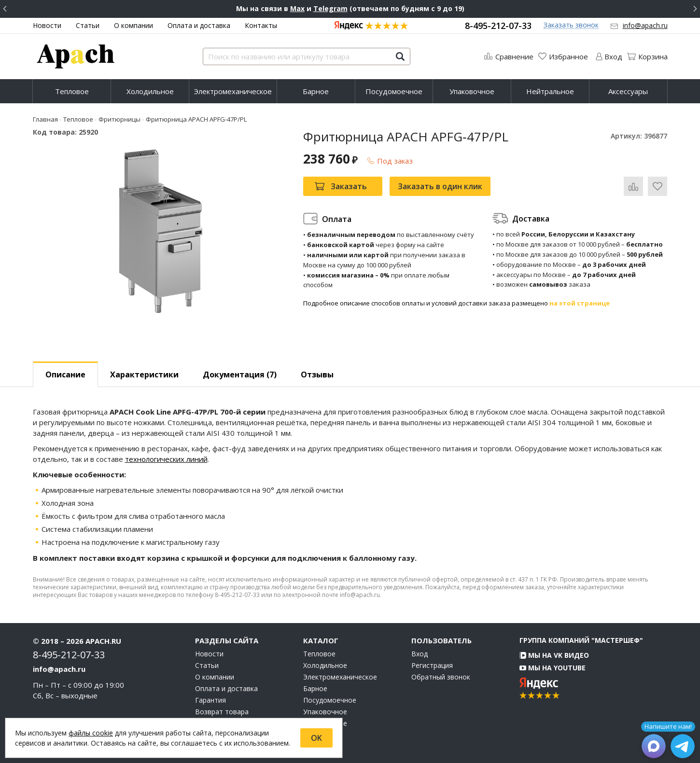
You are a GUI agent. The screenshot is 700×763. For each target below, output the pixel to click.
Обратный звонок (441, 677)
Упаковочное (472, 91)
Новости (47, 25)
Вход (420, 654)
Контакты (261, 25)
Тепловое (72, 91)
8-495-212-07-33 (498, 26)
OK (316, 738)
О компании (133, 25)
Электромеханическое (233, 91)
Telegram (330, 8)
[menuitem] (72, 91)
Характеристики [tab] (144, 375)
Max (297, 8)
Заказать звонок (571, 25)
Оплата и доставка (199, 25)
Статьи (88, 25)
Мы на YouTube (553, 668)
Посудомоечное (394, 91)
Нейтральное (550, 91)
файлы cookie (91, 733)
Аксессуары (628, 91)
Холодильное (150, 91)
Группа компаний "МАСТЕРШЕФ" (581, 640)
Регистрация (432, 666)
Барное (316, 91)
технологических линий (166, 459)
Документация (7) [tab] (240, 375)
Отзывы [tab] (317, 375)
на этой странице (580, 303)
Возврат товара (222, 712)
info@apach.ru (645, 25)
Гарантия (210, 700)
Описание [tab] (65, 375)
